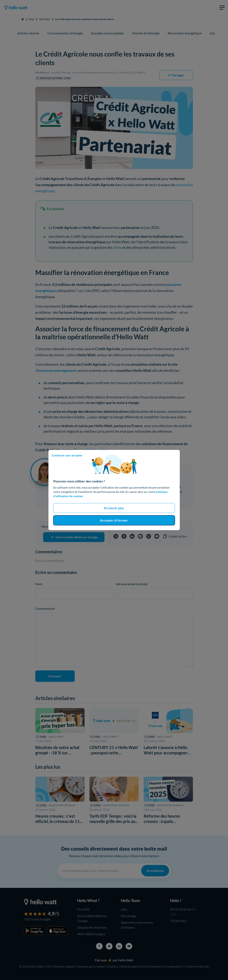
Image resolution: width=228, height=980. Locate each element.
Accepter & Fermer (114, 520)
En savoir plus (114, 508)
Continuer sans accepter (67, 455)
